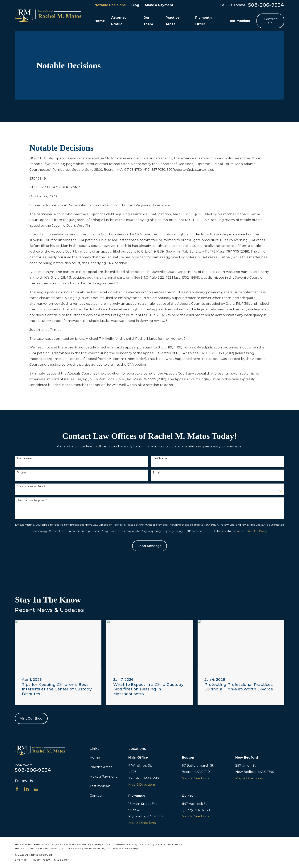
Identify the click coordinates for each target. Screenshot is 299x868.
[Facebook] (17, 789)
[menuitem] (21, 860)
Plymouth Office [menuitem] (203, 21)
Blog (135, 5)
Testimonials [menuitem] (239, 21)
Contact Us (270, 21)
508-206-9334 (266, 5)
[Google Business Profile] (36, 789)
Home (95, 757)
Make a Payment (159, 5)
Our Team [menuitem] (148, 21)
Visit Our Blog (31, 718)
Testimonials (100, 786)
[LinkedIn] (26, 789)
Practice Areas (101, 767)
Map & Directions (142, 784)
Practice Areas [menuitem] (172, 21)
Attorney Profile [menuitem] (119, 21)
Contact (96, 795)
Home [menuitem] (100, 21)
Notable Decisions (110, 5)
